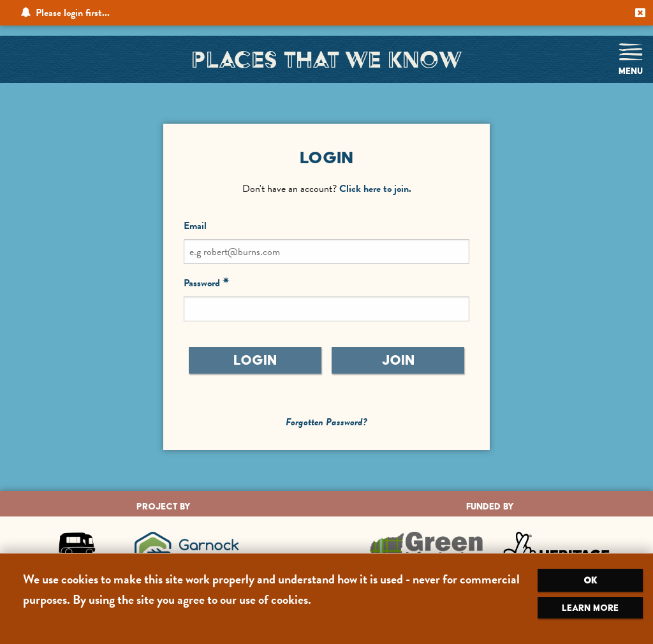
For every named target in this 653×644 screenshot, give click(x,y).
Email (195, 226)
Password (202, 283)
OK (590, 580)
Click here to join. (375, 189)
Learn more (590, 608)
